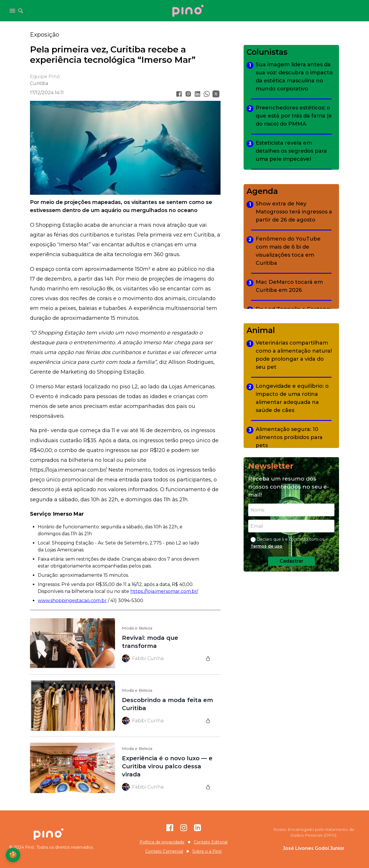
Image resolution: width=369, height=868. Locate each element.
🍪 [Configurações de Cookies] (13, 855)
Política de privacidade (162, 842)
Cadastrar (291, 561)
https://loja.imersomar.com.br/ (164, 591)
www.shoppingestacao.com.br (72, 601)
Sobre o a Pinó (207, 851)
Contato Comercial (164, 851)
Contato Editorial (211, 842)
